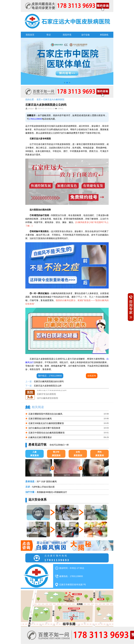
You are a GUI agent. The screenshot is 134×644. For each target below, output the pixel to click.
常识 (49, 35)
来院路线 (104, 35)
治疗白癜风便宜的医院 (47, 398)
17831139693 (36, 119)
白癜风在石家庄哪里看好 (40, 437)
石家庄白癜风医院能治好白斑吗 (49, 381)
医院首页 (30, 35)
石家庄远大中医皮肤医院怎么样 (52, 390)
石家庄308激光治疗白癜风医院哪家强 (46, 423)
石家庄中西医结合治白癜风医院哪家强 (46, 433)
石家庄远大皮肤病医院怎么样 (48, 386)
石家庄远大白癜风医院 (54, 99)
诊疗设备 (86, 35)
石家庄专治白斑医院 (46, 394)
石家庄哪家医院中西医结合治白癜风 (45, 414)
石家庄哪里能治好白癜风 (40, 419)
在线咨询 (92, 376)
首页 (39, 99)
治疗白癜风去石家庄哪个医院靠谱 (44, 428)
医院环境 (67, 35)
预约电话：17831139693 (50, 376)
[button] (65, 83)
